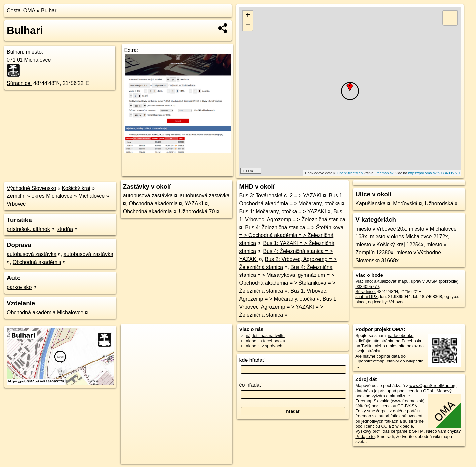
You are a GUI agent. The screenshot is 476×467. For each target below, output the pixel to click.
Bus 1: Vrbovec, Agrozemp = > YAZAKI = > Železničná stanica (289, 307)
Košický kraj (76, 188)
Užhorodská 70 (197, 212)
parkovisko (19, 287)
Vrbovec (16, 204)
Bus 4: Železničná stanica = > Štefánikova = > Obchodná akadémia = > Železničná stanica (292, 235)
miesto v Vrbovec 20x (380, 229)
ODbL (429, 391)
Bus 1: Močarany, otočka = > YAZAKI (283, 212)
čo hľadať (251, 385)
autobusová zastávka (31, 254)
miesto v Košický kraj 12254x (389, 245)
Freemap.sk (384, 173)
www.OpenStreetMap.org (433, 385)
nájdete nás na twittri (265, 336)
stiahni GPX (367, 297)
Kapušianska (371, 204)
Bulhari (49, 10)
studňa (65, 229)
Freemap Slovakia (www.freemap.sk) (390, 401)
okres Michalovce (52, 196)
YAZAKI (194, 204)
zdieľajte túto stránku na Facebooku (389, 341)
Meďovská (405, 204)
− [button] (248, 26)
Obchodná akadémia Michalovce (45, 312)
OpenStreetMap (350, 173)
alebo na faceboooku (266, 341)
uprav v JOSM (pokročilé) (435, 281)
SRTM (418, 431)
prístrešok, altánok (28, 229)
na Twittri (364, 346)
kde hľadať (252, 360)
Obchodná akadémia (37, 262)
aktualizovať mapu (391, 281)
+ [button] (248, 16)
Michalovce (92, 196)
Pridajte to (365, 436)
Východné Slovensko (31, 188)
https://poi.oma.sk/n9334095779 (434, 173)
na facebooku (400, 336)
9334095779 (367, 287)
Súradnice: (19, 83)
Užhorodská (439, 204)
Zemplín (16, 196)
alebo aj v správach (264, 346)
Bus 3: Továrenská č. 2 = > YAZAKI (280, 196)
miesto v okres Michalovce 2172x (409, 237)
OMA (29, 10)
